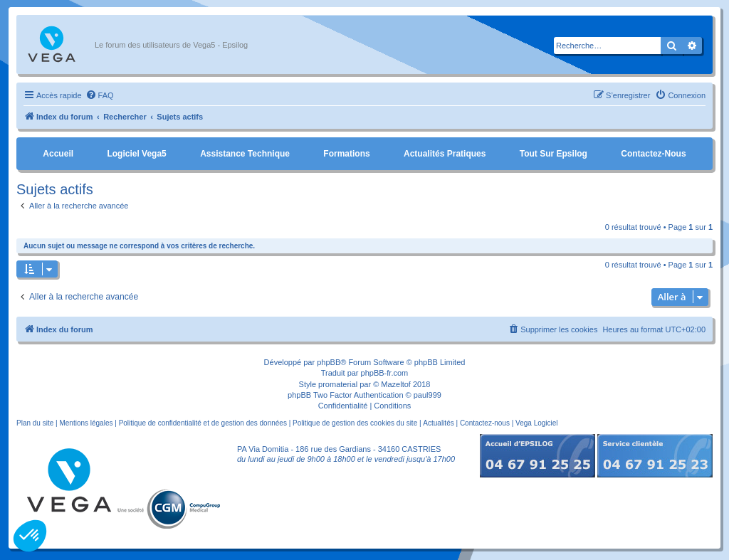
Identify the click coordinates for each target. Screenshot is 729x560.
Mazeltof (396, 384)
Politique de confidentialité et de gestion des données (203, 423)
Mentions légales (86, 423)
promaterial (338, 384)
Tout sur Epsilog (554, 154)
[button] (30, 536)
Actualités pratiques (445, 154)
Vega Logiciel (537, 423)
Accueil (58, 154)
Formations (346, 154)
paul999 (428, 395)
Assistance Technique (245, 154)
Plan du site (35, 423)
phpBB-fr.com (385, 373)
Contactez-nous (653, 154)
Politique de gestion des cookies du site (355, 423)
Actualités (438, 423)
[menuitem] (100, 95)
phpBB (329, 362)
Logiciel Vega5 (136, 154)
